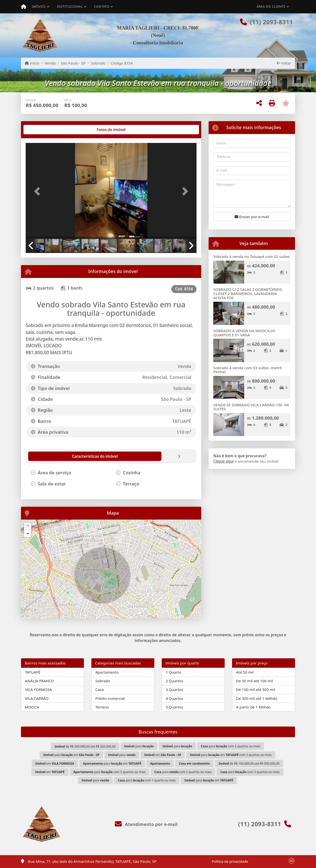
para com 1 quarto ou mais (147, 780)
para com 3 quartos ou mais (250, 772)
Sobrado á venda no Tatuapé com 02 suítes (252, 256)
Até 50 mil (245, 672)
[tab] (42, 130)
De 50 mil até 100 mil (254, 681)
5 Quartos (174, 707)
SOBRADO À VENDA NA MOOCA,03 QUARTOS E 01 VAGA (244, 333)
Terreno (102, 707)
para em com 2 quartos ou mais (231, 755)
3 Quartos (174, 689)
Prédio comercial (110, 698)
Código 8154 (122, 63)
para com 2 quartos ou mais (231, 746)
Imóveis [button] (39, 7)
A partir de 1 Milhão (253, 707)
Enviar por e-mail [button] (252, 217)
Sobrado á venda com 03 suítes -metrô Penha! (248, 370)
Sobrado (98, 63)
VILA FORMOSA (38, 689)
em (163, 755)
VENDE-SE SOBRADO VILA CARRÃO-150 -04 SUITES (251, 407)
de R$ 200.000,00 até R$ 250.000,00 (85, 746)
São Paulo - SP (73, 63)
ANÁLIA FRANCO (39, 681)
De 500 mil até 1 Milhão (257, 698)
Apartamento (107, 672)
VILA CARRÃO (37, 698)
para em (71, 755)
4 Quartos (174, 698)
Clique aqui (224, 461)
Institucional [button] (70, 7)
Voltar (284, 63)
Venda (50, 63)
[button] (39, 191)
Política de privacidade (230, 861)
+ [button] (28, 526)
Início (32, 63)
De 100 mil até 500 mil (256, 689)
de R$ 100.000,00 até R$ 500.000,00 (249, 764)
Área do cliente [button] (271, 7)
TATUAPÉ (33, 672)
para (139, 746)
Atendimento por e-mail (146, 824)
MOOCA (32, 707)
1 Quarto (173, 672)
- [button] (28, 534)
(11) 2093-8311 (271, 22)
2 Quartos (174, 681)
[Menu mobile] (24, 7)
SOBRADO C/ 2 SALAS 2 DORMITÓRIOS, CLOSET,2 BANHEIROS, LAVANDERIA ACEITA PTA (248, 293)
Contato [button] (102, 7)
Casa (99, 689)
